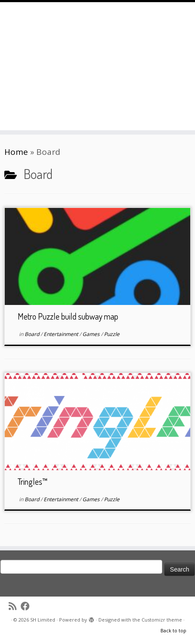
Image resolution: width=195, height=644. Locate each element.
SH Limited (43, 620)
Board (33, 334)
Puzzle (112, 334)
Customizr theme (162, 620)
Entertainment (61, 334)
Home (16, 152)
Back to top (173, 630)
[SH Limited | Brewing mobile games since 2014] (97, 53)
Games (92, 334)
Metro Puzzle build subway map (68, 316)
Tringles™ (33, 481)
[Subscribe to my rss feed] (15, 606)
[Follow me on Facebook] (27, 606)
